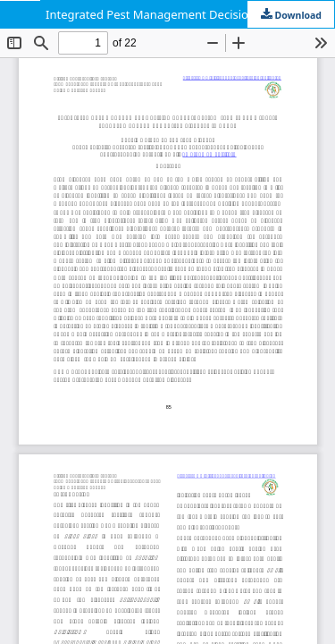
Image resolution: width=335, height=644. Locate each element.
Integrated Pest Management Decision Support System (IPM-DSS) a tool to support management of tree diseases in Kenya (190, 14)
